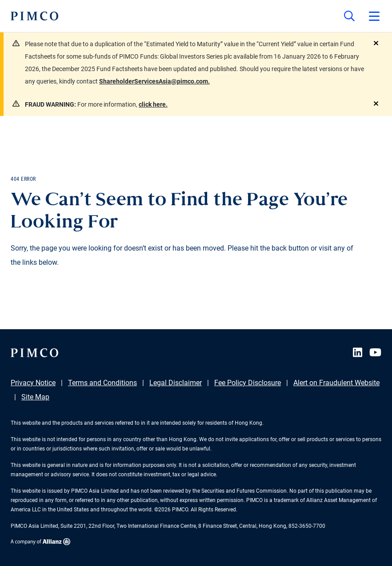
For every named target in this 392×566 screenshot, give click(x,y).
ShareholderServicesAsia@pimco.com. (154, 81)
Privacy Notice (33, 383)
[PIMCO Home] (34, 16)
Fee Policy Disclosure (248, 383)
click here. (153, 104)
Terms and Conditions (102, 383)
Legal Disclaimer (176, 383)
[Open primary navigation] (374, 16)
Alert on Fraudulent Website (336, 383)
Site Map (35, 397)
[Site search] (349, 16)
